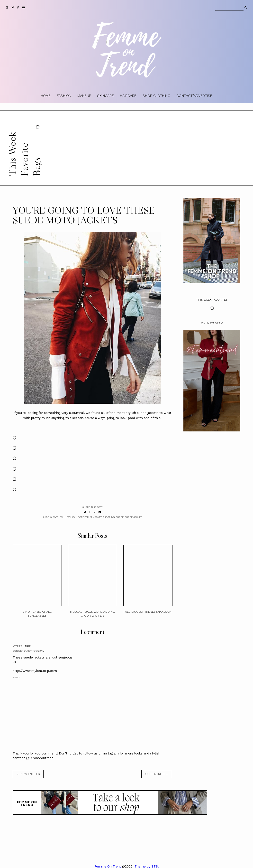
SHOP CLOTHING (156, 96)
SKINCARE (105, 96)
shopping (109, 517)
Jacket (97, 517)
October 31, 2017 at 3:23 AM (29, 651)
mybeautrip (22, 646)
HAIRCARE (128, 96)
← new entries (28, 774)
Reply (16, 677)
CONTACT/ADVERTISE (194, 96)
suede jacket (133, 517)
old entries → (157, 774)
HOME (46, 96)
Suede (120, 517)
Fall (62, 517)
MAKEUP (84, 96)
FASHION (64, 96)
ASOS (56, 517)
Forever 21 (85, 517)
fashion (72, 517)
